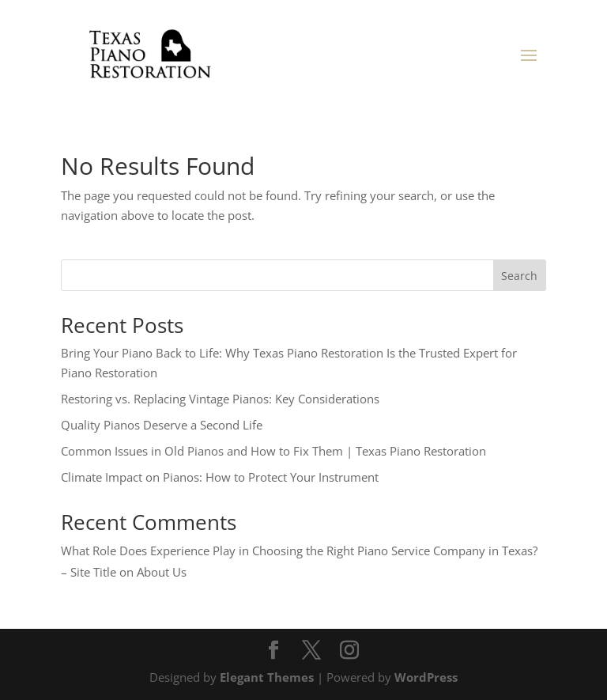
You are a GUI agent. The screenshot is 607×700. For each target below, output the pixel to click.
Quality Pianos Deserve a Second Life (162, 425)
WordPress (426, 677)
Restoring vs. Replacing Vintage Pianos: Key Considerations (220, 399)
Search (519, 276)
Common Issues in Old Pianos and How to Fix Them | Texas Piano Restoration (273, 451)
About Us (162, 572)
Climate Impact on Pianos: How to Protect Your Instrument (220, 477)
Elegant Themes (267, 677)
